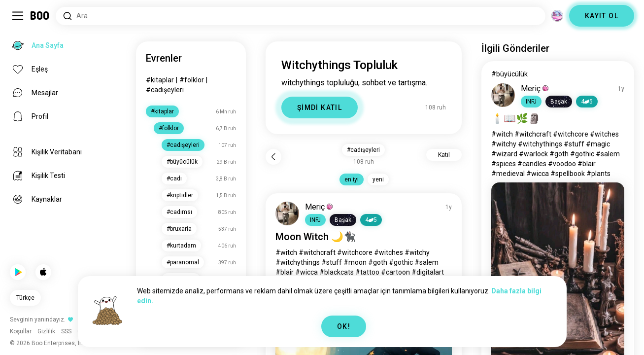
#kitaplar (160, 80)
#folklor (192, 80)
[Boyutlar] (557, 16)
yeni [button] (378, 179)
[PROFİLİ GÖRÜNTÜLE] (287, 213)
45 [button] (371, 220)
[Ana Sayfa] (40, 16)
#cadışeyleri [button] (363, 150)
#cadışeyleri (165, 90)
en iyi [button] (352, 179)
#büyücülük (509, 74)
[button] (315, 220)
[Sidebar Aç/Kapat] (18, 16)
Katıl (444, 155)
